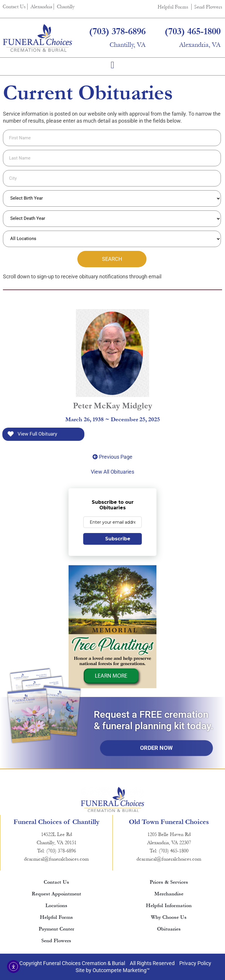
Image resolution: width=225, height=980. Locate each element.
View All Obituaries (112, 472)
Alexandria (41, 7)
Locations (56, 906)
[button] (113, 65)
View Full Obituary (32, 434)
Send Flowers (208, 7)
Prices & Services (169, 882)
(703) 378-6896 (117, 31)
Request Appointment (56, 894)
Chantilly (66, 7)
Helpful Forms (173, 7)
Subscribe (118, 539)
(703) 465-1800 (193, 31)
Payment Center (56, 929)
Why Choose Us (169, 917)
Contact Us (14, 7)
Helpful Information (169, 906)
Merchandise (169, 894)
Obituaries (169, 929)
